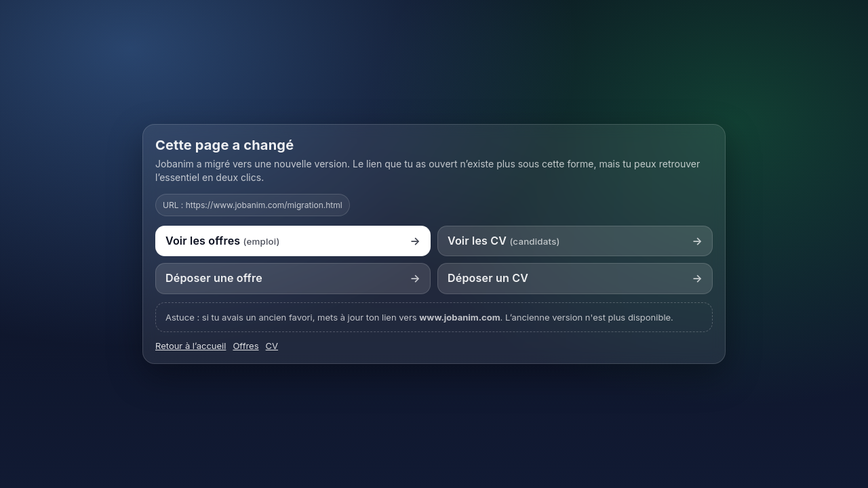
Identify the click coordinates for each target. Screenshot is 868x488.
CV (272, 346)
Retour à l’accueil (191, 346)
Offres (245, 346)
